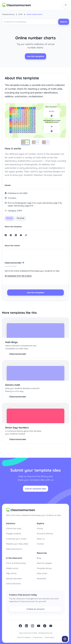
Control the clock (14, 528)
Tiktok (45, 626)
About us (41, 539)
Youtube (39, 626)
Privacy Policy (38, 637)
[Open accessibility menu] (65, 639)
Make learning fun (14, 549)
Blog (39, 558)
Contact (40, 544)
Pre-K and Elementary (16, 563)
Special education (14, 579)
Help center (42, 573)
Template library (44, 568)
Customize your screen (16, 539)
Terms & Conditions (24, 637)
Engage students (14, 534)
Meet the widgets (44, 563)
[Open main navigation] (66, 5)
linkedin (26, 626)
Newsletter (42, 579)
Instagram (33, 626)
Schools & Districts (45, 534)
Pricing (40, 528)
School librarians (13, 584)
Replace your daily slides (17, 544)
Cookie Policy (49, 637)
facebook (20, 626)
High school (11, 573)
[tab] (25, 142)
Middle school (12, 568)
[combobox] (30, 22)
